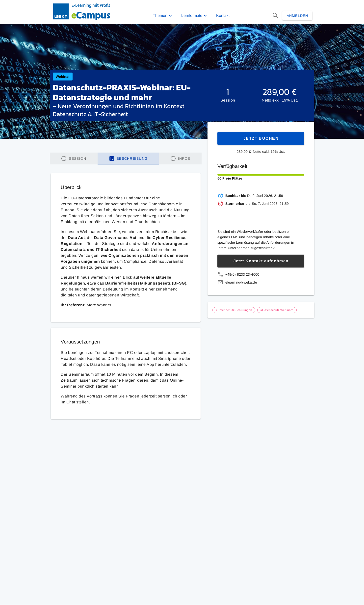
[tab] (74, 158)
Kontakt (223, 15)
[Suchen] (275, 16)
